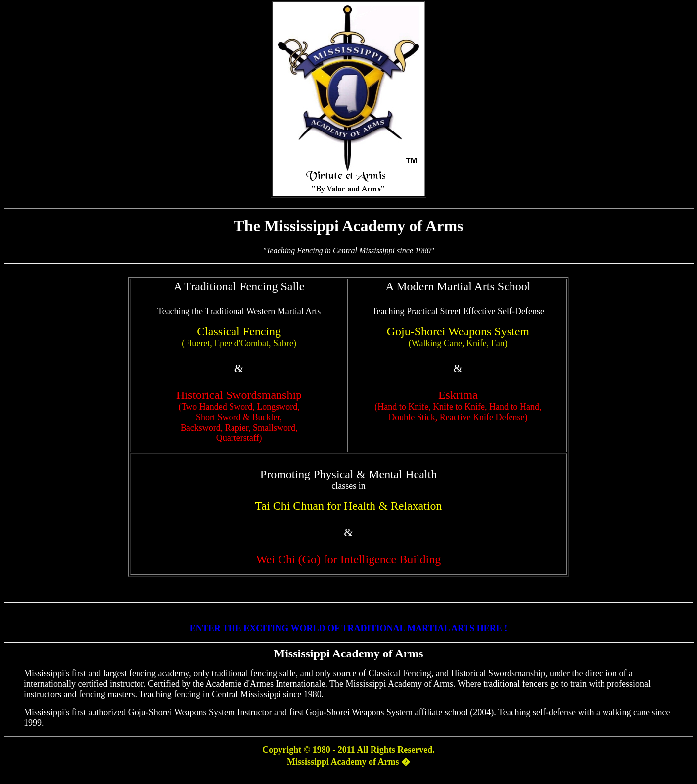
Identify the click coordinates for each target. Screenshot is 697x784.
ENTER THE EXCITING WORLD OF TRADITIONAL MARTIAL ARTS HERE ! (349, 628)
